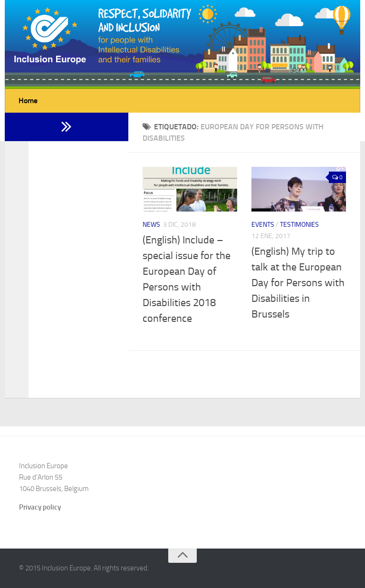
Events (263, 225)
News (151, 225)
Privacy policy (40, 507)
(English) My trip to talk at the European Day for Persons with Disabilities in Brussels (298, 283)
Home (28, 101)
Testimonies (299, 225)
